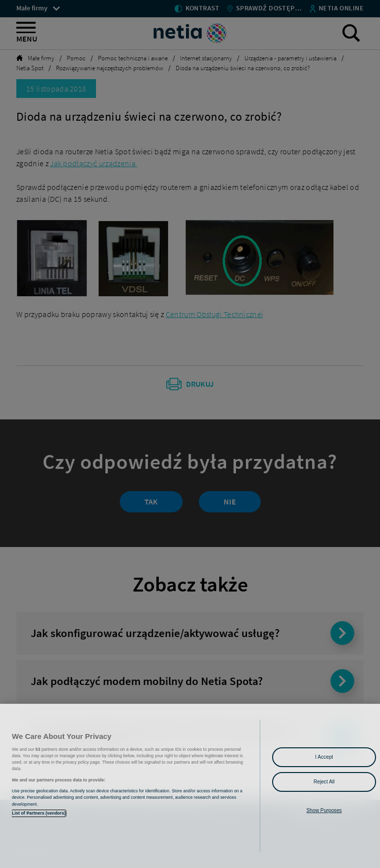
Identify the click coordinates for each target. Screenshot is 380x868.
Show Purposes (324, 810)
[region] (190, 786)
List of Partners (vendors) (39, 813)
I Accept (324, 757)
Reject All (324, 782)
